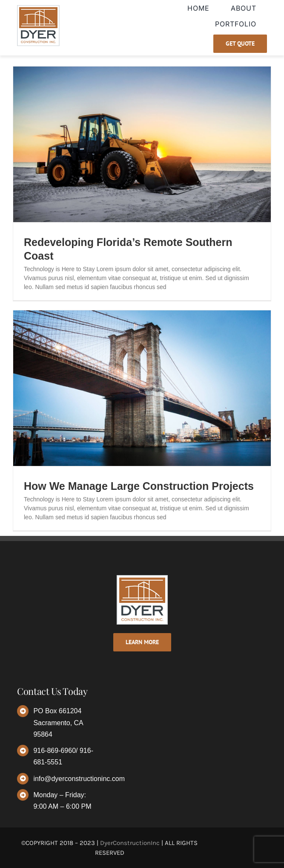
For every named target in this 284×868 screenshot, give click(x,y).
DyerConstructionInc (130, 843)
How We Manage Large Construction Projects (139, 486)
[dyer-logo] (38, 8)
